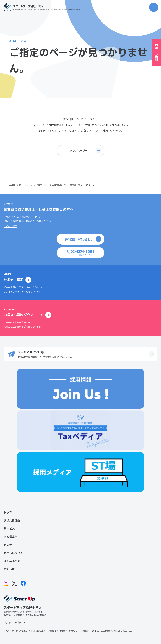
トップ (8, 513)
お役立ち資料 (157, 53)
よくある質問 (10, 226)
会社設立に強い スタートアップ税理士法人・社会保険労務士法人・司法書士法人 (46, 185)
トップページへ (86, 151)
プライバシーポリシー (15, 623)
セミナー (9, 545)
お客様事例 (11, 537)
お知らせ (9, 569)
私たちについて (13, 553)
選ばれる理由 (12, 521)
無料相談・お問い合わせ (83, 239)
